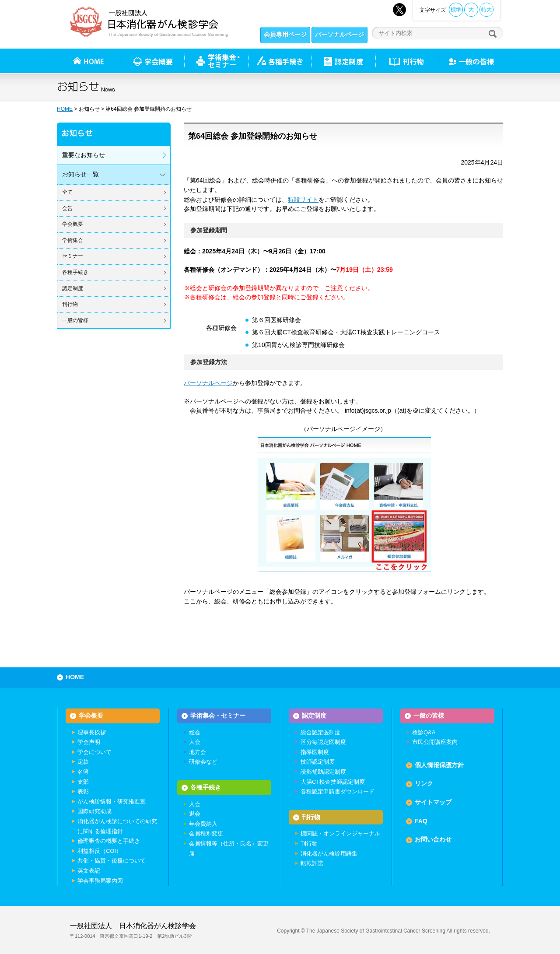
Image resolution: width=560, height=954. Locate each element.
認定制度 (343, 61)
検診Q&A (424, 732)
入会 (195, 804)
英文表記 (89, 871)
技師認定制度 (318, 762)
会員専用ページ (285, 35)
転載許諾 (312, 863)
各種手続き (280, 61)
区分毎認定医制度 (323, 742)
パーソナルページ (339, 35)
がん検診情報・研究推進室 (112, 801)
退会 (195, 814)
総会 (195, 732)
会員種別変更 (206, 833)
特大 (486, 10)
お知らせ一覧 (80, 174)
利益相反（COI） (100, 851)
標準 (456, 10)
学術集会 (73, 240)
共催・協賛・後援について (112, 861)
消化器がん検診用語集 (329, 854)
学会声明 (89, 742)
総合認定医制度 (320, 732)
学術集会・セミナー (218, 715)
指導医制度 (315, 752)
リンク (424, 783)
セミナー (73, 256)
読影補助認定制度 (323, 772)
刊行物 (407, 61)
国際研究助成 (94, 811)
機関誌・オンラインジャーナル (340, 833)
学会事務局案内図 (100, 881)
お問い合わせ (433, 839)
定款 (83, 762)
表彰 (83, 791)
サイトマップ (433, 802)
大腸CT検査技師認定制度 (333, 782)
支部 (83, 782)
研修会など (203, 762)
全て (67, 192)
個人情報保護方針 (439, 765)
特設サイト (303, 200)
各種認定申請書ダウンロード (338, 791)
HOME (65, 109)
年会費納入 (203, 824)
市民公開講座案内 (435, 742)
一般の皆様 (75, 320)
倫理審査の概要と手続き (109, 841)
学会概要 (73, 224)
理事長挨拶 (92, 732)
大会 (195, 742)
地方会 (198, 752)
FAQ (421, 821)
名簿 (83, 772)
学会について (94, 752)
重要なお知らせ (84, 155)
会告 (67, 208)
